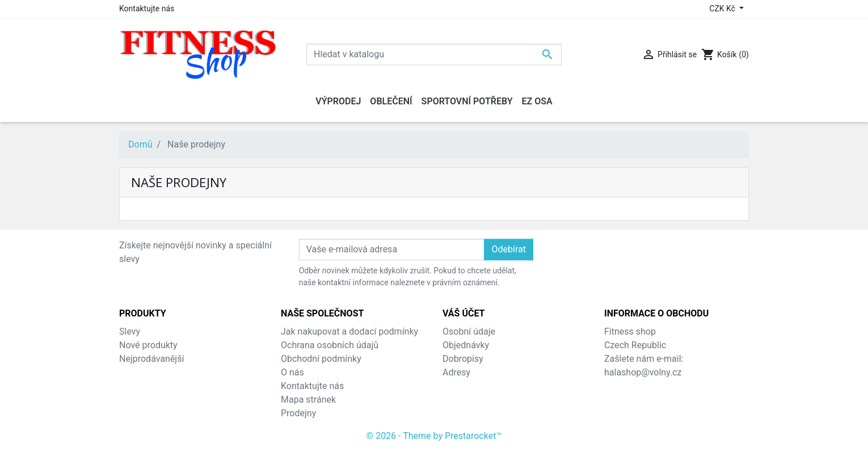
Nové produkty (148, 345)
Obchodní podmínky (321, 359)
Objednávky (466, 345)
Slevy (130, 331)
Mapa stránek (308, 400)
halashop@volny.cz (643, 372)
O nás (292, 372)
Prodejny (298, 413)
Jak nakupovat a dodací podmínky (349, 331)
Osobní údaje (469, 331)
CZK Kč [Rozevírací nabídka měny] (723, 9)
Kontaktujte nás (147, 9)
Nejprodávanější (151, 359)
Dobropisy (463, 359)
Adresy (456, 372)
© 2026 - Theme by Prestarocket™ (434, 436)
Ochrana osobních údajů (330, 345)
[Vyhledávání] (434, 54)
